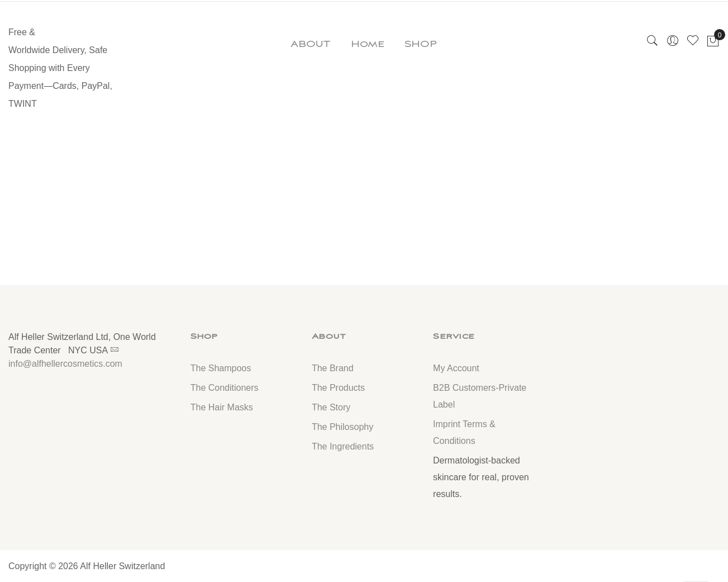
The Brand (333, 368)
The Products (338, 388)
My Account (456, 368)
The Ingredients (343, 446)
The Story (331, 407)
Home (368, 44)
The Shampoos (221, 368)
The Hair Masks (222, 407)
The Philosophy (342, 427)
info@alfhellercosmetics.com (65, 364)
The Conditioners (225, 388)
